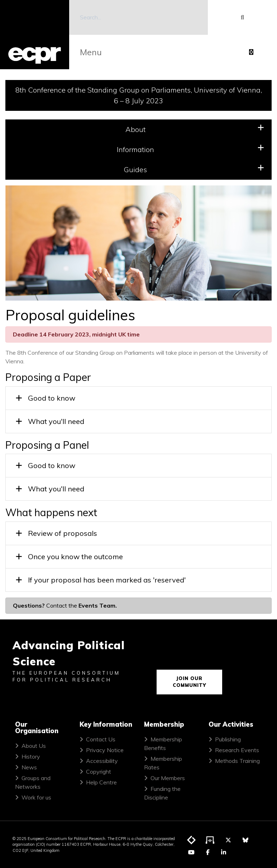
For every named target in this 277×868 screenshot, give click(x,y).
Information (191, 149)
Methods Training (237, 761)
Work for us (36, 797)
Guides (194, 169)
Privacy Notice (105, 750)
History (31, 756)
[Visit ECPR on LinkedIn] (224, 852)
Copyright (99, 772)
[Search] (138, 17)
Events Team (97, 605)
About (195, 129)
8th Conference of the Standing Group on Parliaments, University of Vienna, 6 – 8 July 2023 (139, 95)
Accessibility (102, 761)
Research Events (237, 750)
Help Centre (101, 782)
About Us (34, 746)
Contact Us (101, 739)
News (29, 767)
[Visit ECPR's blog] (192, 840)
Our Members (168, 778)
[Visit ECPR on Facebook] (208, 852)
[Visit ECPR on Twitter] (228, 840)
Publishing (228, 739)
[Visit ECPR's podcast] (210, 840)
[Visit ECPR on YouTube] (191, 852)
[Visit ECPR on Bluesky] (245, 840)
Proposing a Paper (48, 377)
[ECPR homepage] (35, 35)
